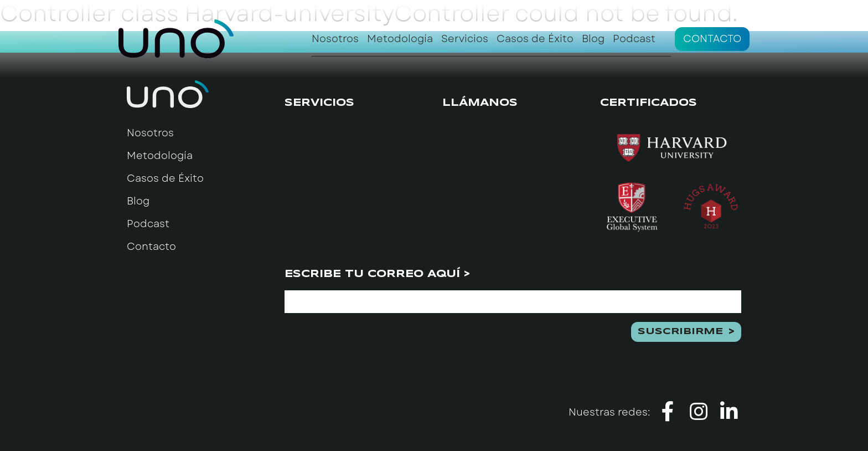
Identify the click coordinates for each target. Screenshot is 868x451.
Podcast (634, 39)
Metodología (400, 39)
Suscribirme (680, 332)
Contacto (712, 39)
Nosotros (335, 39)
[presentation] (369, 344)
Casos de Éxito (535, 39)
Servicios (465, 39)
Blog (593, 39)
